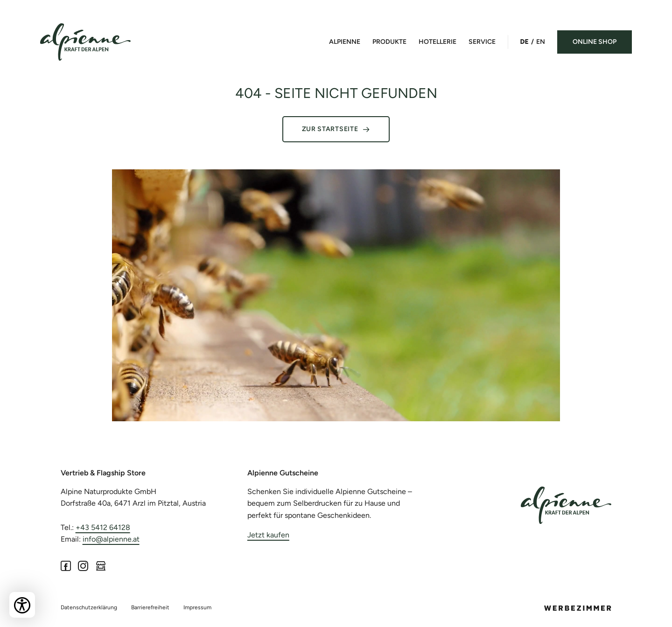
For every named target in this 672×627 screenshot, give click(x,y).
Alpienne (345, 42)
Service (482, 42)
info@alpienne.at (111, 539)
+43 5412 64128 (103, 527)
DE (525, 42)
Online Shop (595, 42)
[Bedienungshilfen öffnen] (22, 605)
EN (541, 42)
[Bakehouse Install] (85, 42)
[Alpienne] (566, 505)
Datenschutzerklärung (89, 607)
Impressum (197, 607)
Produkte (389, 42)
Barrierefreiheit (150, 607)
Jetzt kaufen (268, 535)
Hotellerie (437, 42)
